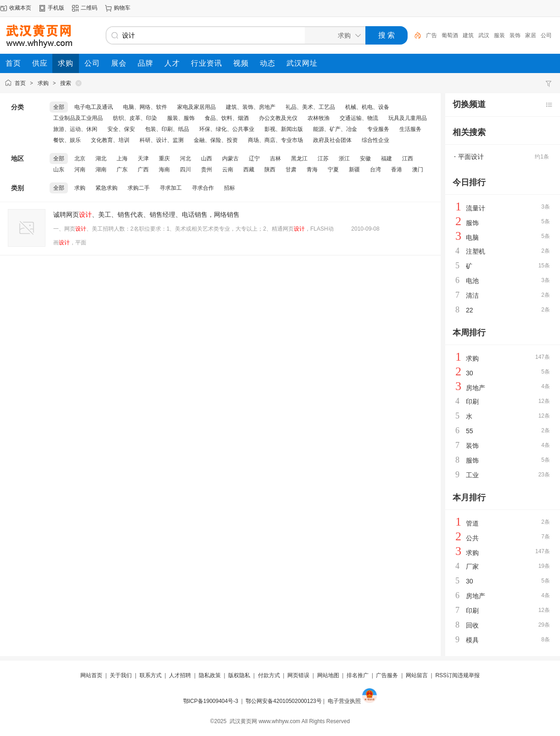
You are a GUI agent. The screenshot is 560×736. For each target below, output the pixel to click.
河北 (185, 159)
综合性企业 (375, 140)
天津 (143, 159)
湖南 (101, 170)
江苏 (323, 159)
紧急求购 (106, 188)
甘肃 (291, 170)
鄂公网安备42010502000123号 (283, 701)
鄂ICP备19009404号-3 (211, 701)
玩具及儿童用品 (408, 118)
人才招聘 (180, 675)
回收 (472, 625)
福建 (386, 159)
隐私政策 (210, 675)
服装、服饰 (181, 118)
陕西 (270, 170)
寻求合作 (203, 188)
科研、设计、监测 (162, 140)
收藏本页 (20, 8)
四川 (185, 170)
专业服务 (378, 129)
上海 (122, 159)
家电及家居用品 (196, 107)
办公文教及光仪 (278, 118)
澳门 (418, 170)
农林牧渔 (319, 118)
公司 (546, 35)
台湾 (375, 170)
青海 (312, 170)
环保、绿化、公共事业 (227, 129)
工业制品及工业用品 (78, 118)
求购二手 (139, 188)
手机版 (56, 8)
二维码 (89, 8)
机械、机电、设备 (367, 107)
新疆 (354, 170)
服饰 (472, 223)
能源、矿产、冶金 (335, 129)
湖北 (101, 159)
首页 (20, 83)
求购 (43, 83)
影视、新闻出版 (284, 129)
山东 (59, 170)
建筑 (468, 35)
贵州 (207, 170)
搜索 (66, 83)
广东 (122, 170)
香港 (397, 170)
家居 (531, 35)
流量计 (476, 208)
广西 (143, 170)
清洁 (472, 295)
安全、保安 (121, 129)
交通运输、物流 (359, 118)
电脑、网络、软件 (145, 107)
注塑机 (476, 251)
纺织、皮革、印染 (135, 118)
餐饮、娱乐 (67, 140)
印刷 (472, 402)
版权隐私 (239, 675)
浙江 (344, 159)
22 (470, 310)
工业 (472, 475)
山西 (207, 159)
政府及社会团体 (332, 140)
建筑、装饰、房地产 (251, 107)
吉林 (275, 159)
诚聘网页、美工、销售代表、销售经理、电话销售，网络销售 (146, 215)
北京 (80, 159)
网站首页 (91, 675)
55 (470, 431)
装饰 (515, 35)
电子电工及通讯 (94, 107)
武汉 (484, 35)
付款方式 (269, 675)
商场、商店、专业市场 (275, 140)
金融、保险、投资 (216, 140)
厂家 (472, 566)
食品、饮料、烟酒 (227, 118)
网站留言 (417, 675)
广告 (431, 35)
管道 (472, 523)
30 (470, 373)
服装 (499, 35)
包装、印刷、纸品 (167, 129)
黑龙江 (299, 159)
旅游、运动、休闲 (75, 129)
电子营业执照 (344, 701)
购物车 (122, 8)
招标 (230, 188)
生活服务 (410, 129)
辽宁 (254, 159)
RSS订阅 (446, 675)
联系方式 (151, 675)
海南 (164, 170)
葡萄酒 (450, 35)
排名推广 (358, 675)
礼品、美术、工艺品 (310, 107)
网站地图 (328, 675)
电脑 (472, 238)
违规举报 (469, 675)
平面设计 (471, 157)
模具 (472, 640)
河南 (80, 170)
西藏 (249, 170)
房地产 (476, 388)
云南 (228, 170)
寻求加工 (171, 188)
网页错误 (298, 675)
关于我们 (121, 675)
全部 (59, 107)
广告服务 (387, 675)
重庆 (164, 159)
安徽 (365, 159)
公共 (472, 538)
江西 (408, 159)
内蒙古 (230, 159)
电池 (472, 281)
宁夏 (333, 170)
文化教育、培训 (110, 140)
